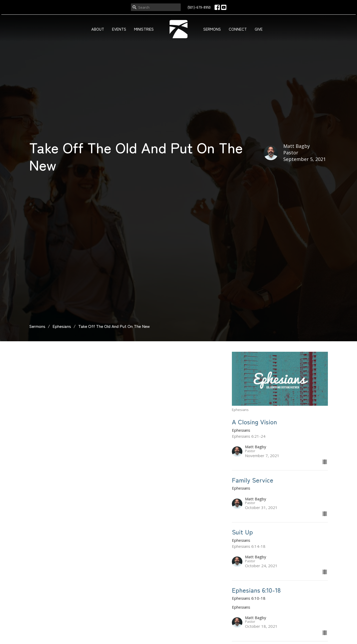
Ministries (144, 29)
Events (119, 29)
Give (259, 29)
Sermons (212, 29)
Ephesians (62, 326)
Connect (238, 29)
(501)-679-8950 (199, 7)
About (98, 29)
